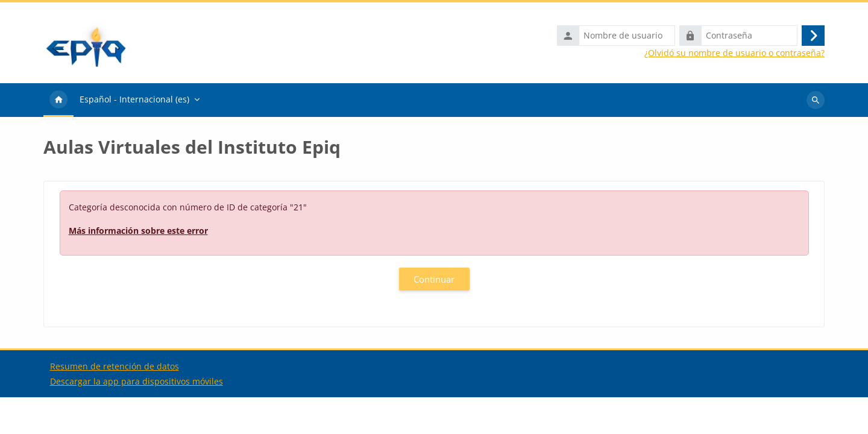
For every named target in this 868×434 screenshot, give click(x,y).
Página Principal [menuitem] (58, 100)
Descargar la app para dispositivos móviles (137, 418)
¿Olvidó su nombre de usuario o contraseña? (734, 53)
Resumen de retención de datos (115, 403)
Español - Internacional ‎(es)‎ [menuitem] (134, 99)
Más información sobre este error (138, 231)
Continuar (434, 279)
